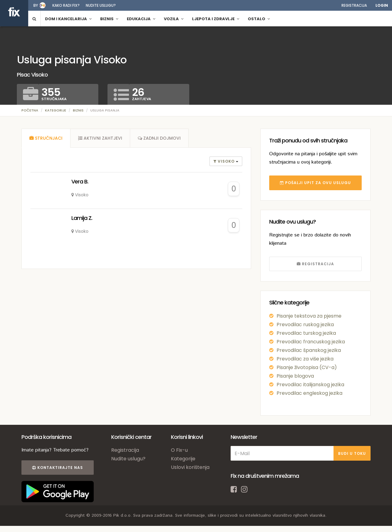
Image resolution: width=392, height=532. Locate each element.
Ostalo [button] (259, 19)
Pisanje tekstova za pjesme (309, 316)
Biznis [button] (109, 19)
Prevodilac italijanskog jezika (310, 385)
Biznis (78, 110)
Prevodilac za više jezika (305, 359)
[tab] (46, 138)
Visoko (225, 161)
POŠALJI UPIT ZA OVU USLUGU (315, 183)
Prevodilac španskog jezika (309, 350)
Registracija (354, 5)
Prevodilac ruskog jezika (305, 324)
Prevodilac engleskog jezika (309, 393)
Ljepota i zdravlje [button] (216, 19)
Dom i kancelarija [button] (68, 19)
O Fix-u (179, 450)
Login (382, 5)
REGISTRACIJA (315, 264)
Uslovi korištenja (190, 467)
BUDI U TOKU (352, 453)
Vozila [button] (174, 19)
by (36, 5)
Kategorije (56, 110)
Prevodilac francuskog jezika (311, 342)
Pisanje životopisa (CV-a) (307, 367)
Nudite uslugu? (101, 5)
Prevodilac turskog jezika (306, 333)
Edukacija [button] (141, 19)
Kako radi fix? (66, 5)
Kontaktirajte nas (58, 468)
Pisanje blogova (295, 376)
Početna (30, 110)
